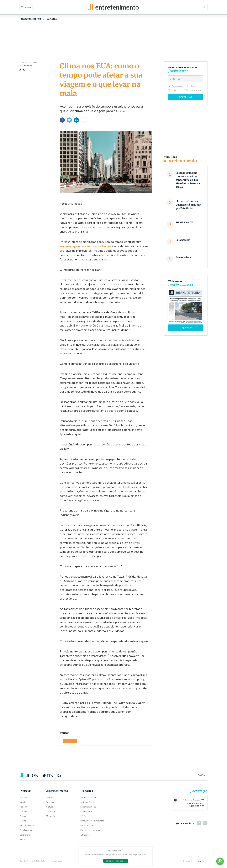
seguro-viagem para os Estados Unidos (86, 246)
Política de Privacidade (132, 856)
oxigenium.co (202, 861)
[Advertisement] (114, 37)
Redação (28, 65)
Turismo (52, 19)
